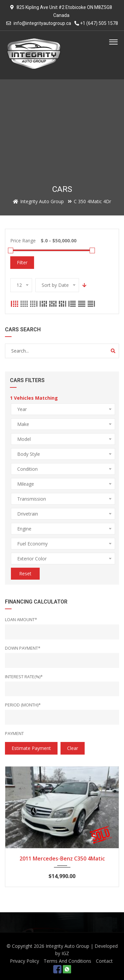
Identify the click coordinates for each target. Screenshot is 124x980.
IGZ (65, 953)
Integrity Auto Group (67, 946)
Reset (25, 573)
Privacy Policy (24, 961)
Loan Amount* (21, 619)
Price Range (23, 241)
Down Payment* (23, 648)
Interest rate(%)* (24, 677)
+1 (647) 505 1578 (96, 23)
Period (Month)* (23, 705)
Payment (14, 733)
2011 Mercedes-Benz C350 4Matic (62, 858)
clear (73, 748)
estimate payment (31, 748)
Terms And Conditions (67, 961)
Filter (22, 262)
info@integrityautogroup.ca (42, 23)
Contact (104, 961)
